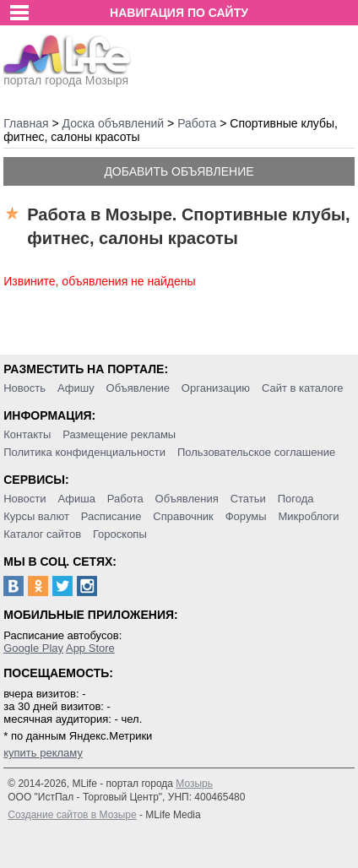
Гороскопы (120, 534)
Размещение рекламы (119, 434)
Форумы (246, 516)
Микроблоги (308, 516)
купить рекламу (43, 753)
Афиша (76, 499)
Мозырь (194, 784)
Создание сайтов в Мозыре (72, 815)
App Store (90, 648)
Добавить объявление (179, 171)
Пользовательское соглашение (256, 452)
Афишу (76, 388)
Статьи (248, 499)
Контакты (27, 434)
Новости (24, 499)
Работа (125, 499)
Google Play (33, 648)
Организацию (216, 388)
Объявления (187, 499)
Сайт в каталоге (303, 388)
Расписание (111, 516)
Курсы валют (36, 516)
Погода (296, 499)
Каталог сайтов (42, 534)
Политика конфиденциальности (84, 452)
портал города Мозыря (67, 75)
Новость (24, 388)
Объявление (138, 388)
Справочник (183, 516)
